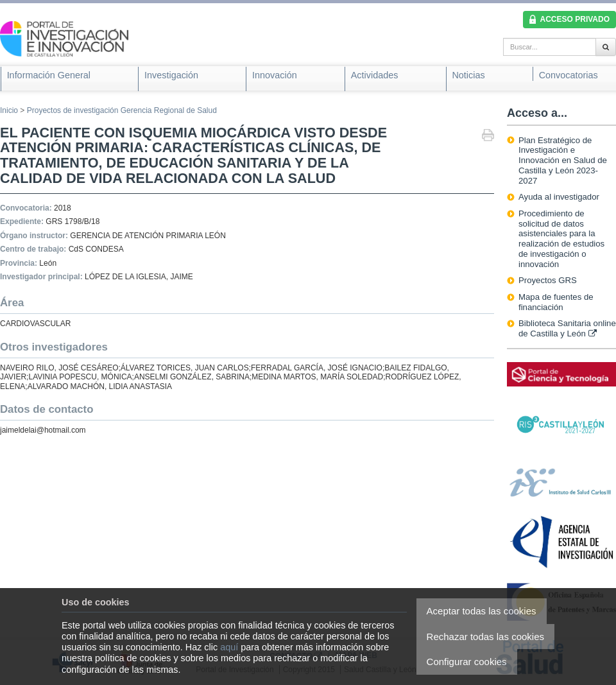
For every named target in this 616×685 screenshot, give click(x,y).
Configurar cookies (467, 662)
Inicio (9, 110)
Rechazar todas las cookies (485, 637)
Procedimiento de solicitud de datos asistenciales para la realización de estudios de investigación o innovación (561, 239)
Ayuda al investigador (559, 197)
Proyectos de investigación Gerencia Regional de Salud (122, 110)
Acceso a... (537, 113)
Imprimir (488, 136)
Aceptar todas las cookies (482, 611)
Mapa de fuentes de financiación (556, 302)
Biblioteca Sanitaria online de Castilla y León (567, 328)
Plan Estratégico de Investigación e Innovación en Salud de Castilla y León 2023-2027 (563, 160)
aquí (229, 647)
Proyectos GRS (548, 280)
